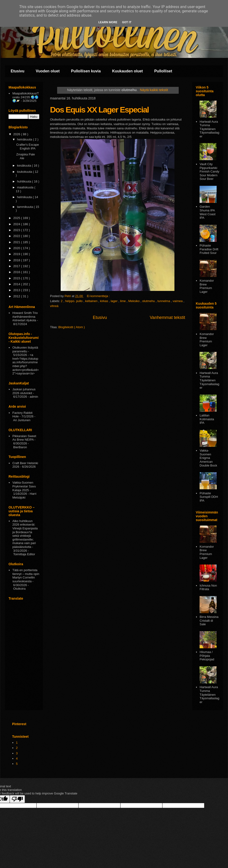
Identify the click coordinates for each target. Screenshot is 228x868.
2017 (17, 266)
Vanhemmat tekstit (167, 317)
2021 (17, 242)
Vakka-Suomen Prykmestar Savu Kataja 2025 (24, 486)
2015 (17, 278)
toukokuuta (25, 172)
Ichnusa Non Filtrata (208, 587)
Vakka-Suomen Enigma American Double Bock (208, 458)
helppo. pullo (74, 301)
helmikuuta (25, 197)
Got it (127, 22)
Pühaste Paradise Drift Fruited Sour (209, 249)
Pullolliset (163, 71)
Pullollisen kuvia (86, 71)
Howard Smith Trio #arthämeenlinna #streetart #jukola (25, 317)
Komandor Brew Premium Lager (207, 286)
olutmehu (149, 301)
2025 (17, 218)
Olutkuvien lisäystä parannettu (25, 349)
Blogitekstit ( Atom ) (72, 327)
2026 (17, 134)
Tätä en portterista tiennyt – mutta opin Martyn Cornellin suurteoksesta (26, 576)
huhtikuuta (25, 181)
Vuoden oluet (48, 71)
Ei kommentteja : (99, 296)
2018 (17, 260)
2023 (17, 230)
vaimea (178, 301)
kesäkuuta (25, 166)
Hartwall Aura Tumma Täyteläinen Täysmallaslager (209, 129)
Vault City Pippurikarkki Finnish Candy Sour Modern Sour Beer (209, 171)
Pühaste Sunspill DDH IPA (209, 497)
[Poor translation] (17, 799)
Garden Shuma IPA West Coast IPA (207, 212)
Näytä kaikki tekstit (154, 90)
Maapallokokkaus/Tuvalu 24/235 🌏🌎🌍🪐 (26, 97)
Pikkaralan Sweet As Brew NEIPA (24, 438)
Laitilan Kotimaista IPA (207, 419)
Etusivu (18, 71)
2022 (17, 236)
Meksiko (134, 301)
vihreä (54, 306)
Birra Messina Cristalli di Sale (209, 621)
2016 (17, 272)
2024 (17, 224)
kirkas (105, 301)
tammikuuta (25, 207)
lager (115, 301)
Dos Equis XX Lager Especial (99, 110)
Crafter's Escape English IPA (27, 147)
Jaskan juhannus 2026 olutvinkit (24, 391)
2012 (17, 296)
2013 (17, 290)
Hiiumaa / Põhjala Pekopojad (207, 656)
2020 (17, 248)
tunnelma (164, 301)
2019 (17, 254)
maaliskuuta (26, 187)
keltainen (92, 301)
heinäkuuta (25, 139)
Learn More (108, 22)
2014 (17, 284)
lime (123, 301)
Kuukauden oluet (128, 71)
